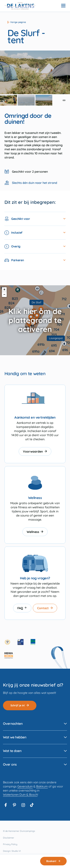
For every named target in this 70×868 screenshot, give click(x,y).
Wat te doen (12, 751)
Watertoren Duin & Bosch (20, 795)
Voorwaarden (35, 451)
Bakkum (42, 786)
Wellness (35, 532)
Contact (45, 608)
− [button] (4, 295)
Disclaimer (9, 838)
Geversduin (25, 786)
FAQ (22, 608)
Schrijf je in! (20, 705)
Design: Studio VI (12, 851)
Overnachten (13, 724)
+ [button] (4, 290)
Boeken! (53, 861)
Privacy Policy (10, 844)
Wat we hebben (15, 737)
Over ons (10, 764)
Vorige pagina (17, 22)
